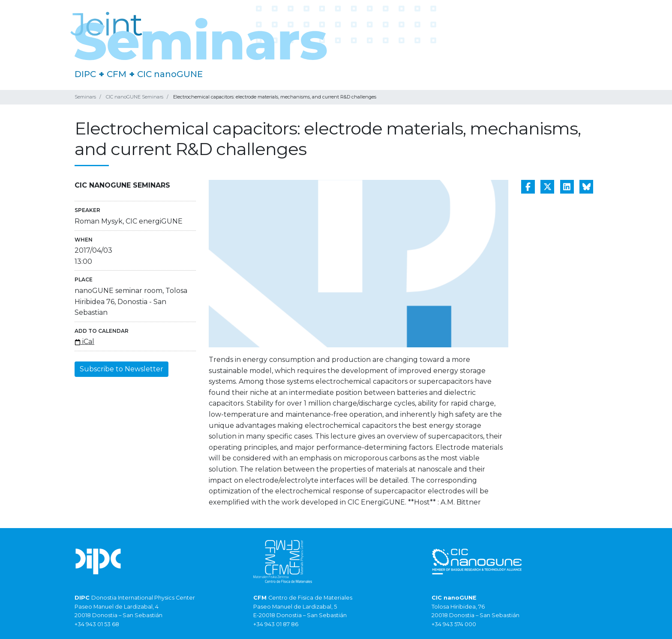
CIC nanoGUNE (170, 74)
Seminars (85, 97)
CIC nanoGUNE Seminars (135, 97)
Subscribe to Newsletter (121, 369)
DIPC (85, 74)
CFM (117, 74)
